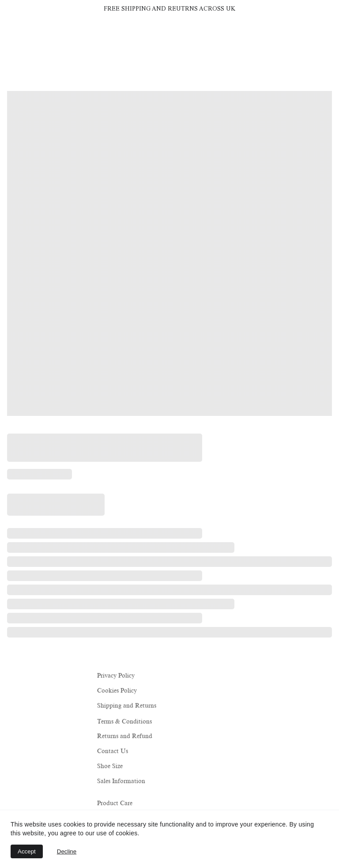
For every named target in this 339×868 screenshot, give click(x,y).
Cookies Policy (117, 691)
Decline (67, 851)
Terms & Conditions (124, 722)
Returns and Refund (125, 736)
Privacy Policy (116, 676)
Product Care (115, 804)
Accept (27, 851)
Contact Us (113, 751)
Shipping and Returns (127, 706)
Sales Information (121, 782)
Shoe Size (110, 766)
